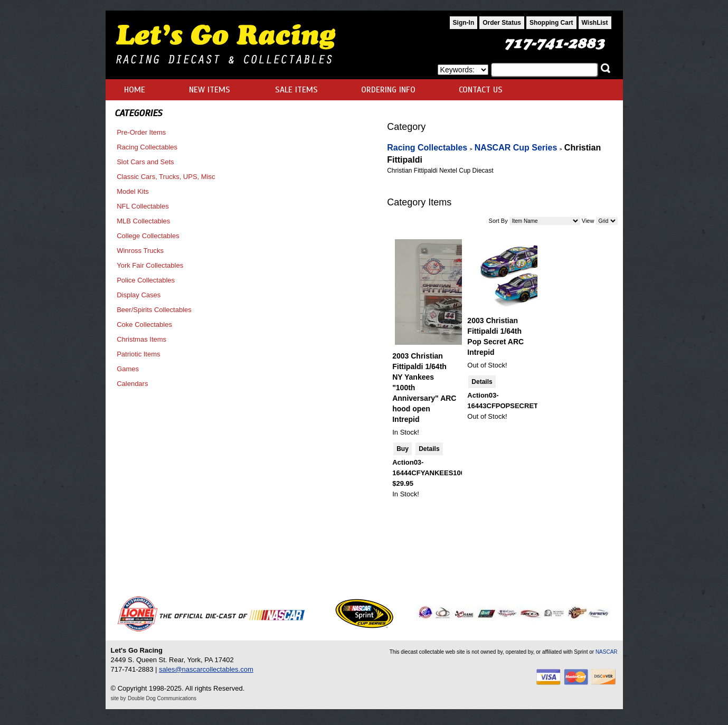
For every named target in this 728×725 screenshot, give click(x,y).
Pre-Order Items (141, 132)
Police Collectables (146, 280)
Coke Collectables (144, 324)
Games (128, 369)
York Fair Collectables (150, 265)
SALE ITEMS (296, 90)
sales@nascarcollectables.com (206, 669)
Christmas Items (141, 339)
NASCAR (607, 652)
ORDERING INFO (388, 90)
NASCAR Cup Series (516, 148)
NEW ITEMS (210, 90)
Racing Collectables (147, 147)
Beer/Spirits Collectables (154, 310)
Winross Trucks (140, 251)
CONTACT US (481, 90)
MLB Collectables (143, 221)
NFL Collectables (143, 206)
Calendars (132, 384)
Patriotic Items (138, 354)
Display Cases (139, 295)
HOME (135, 90)
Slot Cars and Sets (145, 162)
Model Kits (133, 191)
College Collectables (148, 236)
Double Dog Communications (162, 698)
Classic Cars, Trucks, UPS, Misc (166, 177)
